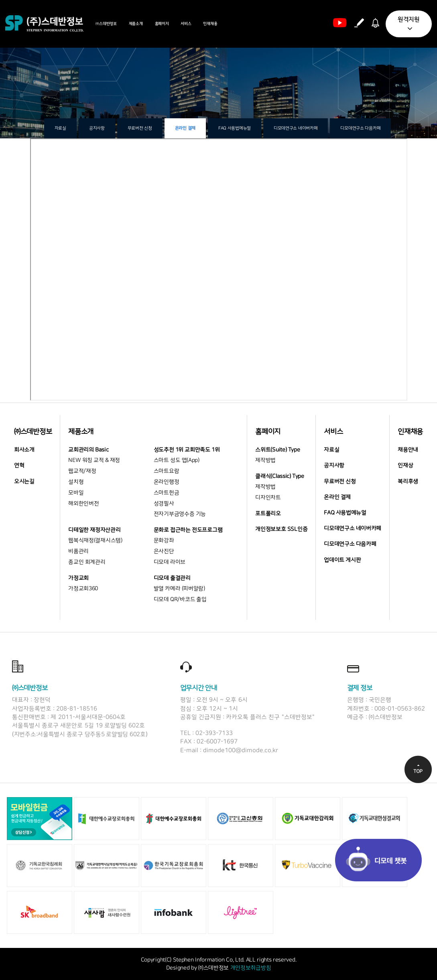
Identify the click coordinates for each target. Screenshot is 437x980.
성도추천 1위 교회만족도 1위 (187, 450)
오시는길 (24, 482)
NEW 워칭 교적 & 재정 (94, 460)
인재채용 (210, 24)
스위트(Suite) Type (277, 450)
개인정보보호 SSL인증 (281, 529)
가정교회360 (83, 589)
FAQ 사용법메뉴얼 (235, 128)
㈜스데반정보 (106, 24)
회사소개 (24, 450)
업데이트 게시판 (342, 560)
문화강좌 (164, 541)
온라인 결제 (185, 128)
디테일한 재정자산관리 (94, 530)
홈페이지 (162, 24)
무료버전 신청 (140, 128)
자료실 (60, 128)
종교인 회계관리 (87, 562)
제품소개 (136, 24)
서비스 (186, 24)
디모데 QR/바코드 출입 (180, 599)
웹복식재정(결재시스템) (95, 541)
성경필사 (164, 504)
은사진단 (164, 551)
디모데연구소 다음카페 (360, 128)
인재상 (405, 466)
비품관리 (78, 551)
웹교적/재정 (82, 471)
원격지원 (409, 24)
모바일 (76, 493)
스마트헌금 (167, 493)
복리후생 (408, 482)
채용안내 (408, 450)
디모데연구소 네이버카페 (296, 128)
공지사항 (97, 128)
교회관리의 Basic (88, 450)
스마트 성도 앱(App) (177, 460)
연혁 (19, 466)
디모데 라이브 (170, 562)
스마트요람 (167, 471)
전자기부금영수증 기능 (180, 514)
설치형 (76, 482)
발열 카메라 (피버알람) (179, 589)
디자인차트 (268, 498)
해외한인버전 (83, 504)
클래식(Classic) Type (279, 476)
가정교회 (78, 578)
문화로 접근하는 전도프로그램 (188, 530)
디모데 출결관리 (172, 578)
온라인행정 (167, 482)
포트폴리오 (268, 514)
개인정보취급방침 (251, 968)
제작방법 (265, 460)
